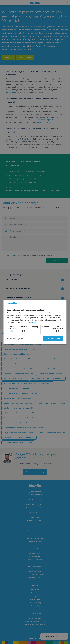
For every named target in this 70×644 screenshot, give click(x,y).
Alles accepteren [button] (53, 339)
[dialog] (35, 322)
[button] (15, 339)
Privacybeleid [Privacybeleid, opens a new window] (32, 322)
